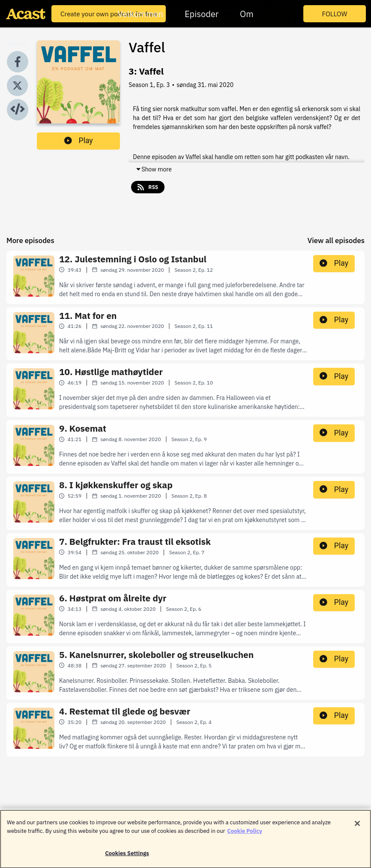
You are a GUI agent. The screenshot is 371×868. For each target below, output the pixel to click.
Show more (153, 169)
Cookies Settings (127, 857)
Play (79, 141)
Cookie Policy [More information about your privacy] (245, 834)
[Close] (357, 827)
